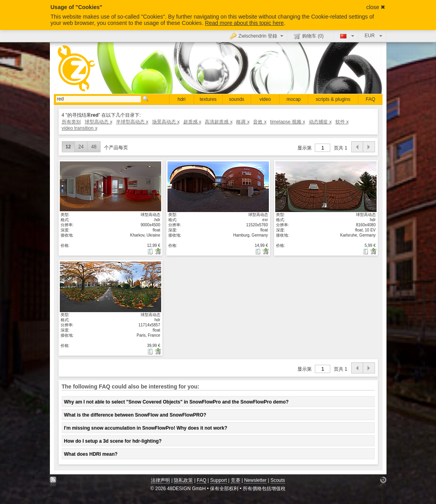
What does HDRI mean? (91, 454)
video (265, 99)
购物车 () (309, 36)
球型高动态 (98, 122)
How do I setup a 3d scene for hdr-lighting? (113, 441)
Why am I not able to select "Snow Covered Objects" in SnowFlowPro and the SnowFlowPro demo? (176, 402)
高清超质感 (218, 122)
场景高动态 (166, 122)
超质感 (192, 122)
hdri (181, 99)
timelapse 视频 (287, 122)
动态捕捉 (320, 122)
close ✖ (376, 7)
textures (208, 99)
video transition (79, 128)
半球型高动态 (132, 122)
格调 (243, 122)
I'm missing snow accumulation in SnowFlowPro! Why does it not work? (146, 428)
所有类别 (71, 122)
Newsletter (255, 480)
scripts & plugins (333, 99)
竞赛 (236, 480)
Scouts (278, 480)
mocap (293, 99)
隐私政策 (183, 480)
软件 (342, 122)
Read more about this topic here (244, 23)
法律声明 (160, 480)
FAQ (370, 99)
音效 (260, 122)
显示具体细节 (110, 186)
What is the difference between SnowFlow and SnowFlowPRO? (135, 415)
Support (219, 480)
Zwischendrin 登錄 (258, 36)
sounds (237, 99)
